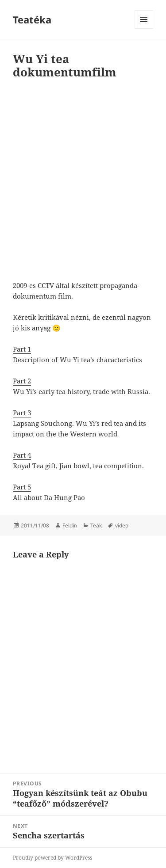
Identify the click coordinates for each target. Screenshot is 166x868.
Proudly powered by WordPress (52, 858)
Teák (96, 525)
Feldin (70, 525)
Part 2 (22, 381)
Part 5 (22, 487)
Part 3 (22, 413)
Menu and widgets (144, 28)
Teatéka (32, 19)
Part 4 (22, 455)
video (122, 525)
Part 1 (22, 349)
